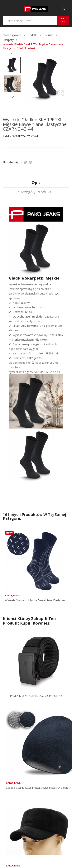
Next (12, 97)
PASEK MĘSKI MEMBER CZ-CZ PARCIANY (36, 696)
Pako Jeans (12, 595)
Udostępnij (21, 162)
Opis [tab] (36, 183)
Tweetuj (25, 162)
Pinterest (31, 162)
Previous (12, 54)
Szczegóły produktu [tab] (36, 192)
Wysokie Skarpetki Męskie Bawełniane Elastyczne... (36, 600)
